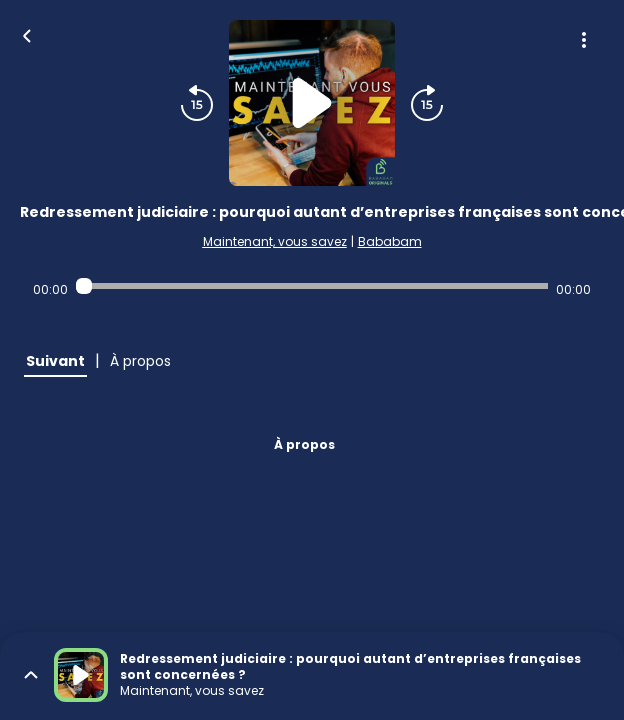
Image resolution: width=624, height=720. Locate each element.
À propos (304, 444)
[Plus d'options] (584, 40)
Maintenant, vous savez (275, 241)
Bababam (390, 241)
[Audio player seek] (311, 286)
